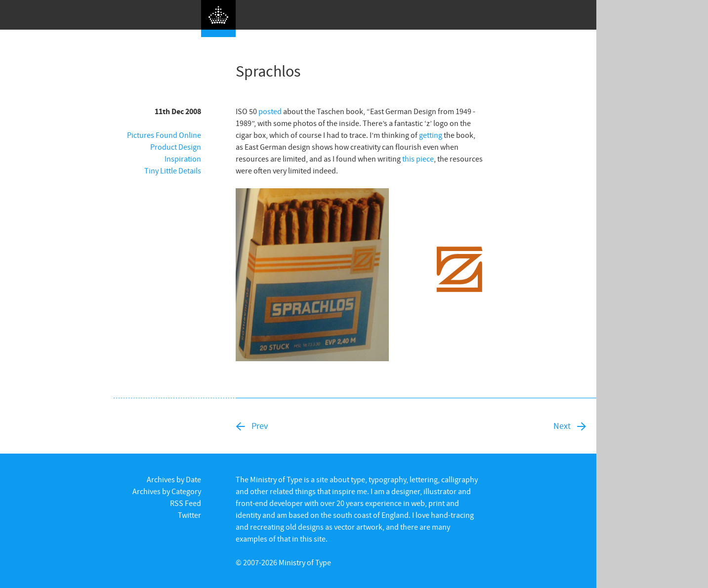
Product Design (176, 147)
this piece (418, 159)
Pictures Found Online (164, 135)
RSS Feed (186, 503)
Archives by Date (174, 479)
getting (431, 135)
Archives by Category (167, 491)
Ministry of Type (305, 562)
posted (270, 111)
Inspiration (183, 159)
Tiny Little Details (173, 170)
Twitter (189, 515)
